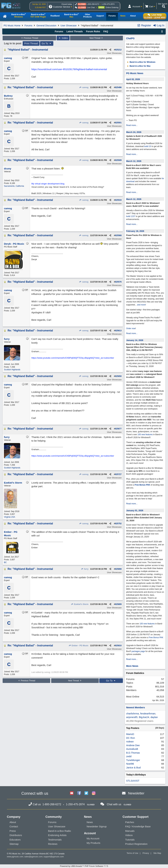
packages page (138, 651)
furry (85, 569)
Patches (130, 822)
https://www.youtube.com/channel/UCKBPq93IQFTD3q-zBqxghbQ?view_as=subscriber (73, 358)
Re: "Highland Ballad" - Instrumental (30, 87)
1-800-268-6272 (93, 4)
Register (144, 25)
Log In (159, 25)
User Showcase (69, 26)
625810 (118, 646)
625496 (118, 87)
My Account (93, 838)
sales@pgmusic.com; (34, 857)
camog (84, 87)
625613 (118, 331)
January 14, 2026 (135, 340)
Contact (14, 826)
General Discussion (46, 26)
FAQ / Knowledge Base (138, 826)
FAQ (106, 31)
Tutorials (130, 840)
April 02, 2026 (133, 79)
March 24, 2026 (134, 132)
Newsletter (136, 793)
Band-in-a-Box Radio (59, 831)
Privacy (146, 853)
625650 (118, 376)
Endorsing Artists (57, 835)
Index (63, 38)
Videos (129, 835)
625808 (118, 569)
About (13, 822)
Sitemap (14, 844)
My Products (93, 843)
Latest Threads (75, 31)
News (90, 822)
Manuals (130, 831)
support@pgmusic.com (54, 857)
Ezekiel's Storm (80, 604)
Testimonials (55, 840)
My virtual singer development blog (48, 184)
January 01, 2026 (135, 510)
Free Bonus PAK (142, 485)
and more (141, 305)
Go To (47, 43)
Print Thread (31, 43)
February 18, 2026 (135, 231)
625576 (118, 282)
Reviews (53, 844)
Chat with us (114, 804)
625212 (118, 50)
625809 (118, 604)
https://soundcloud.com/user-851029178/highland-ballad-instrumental (69, 69)
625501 (118, 123)
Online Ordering (112, 7)
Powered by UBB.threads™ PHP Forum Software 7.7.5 (84, 866)
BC (5, 562)
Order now (131, 328)
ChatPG (130, 38)
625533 (118, 200)
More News (132, 666)
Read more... (132, 125)
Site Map (157, 853)
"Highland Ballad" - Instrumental (28, 50)
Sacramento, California (14, 186)
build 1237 (131, 216)
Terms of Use (132, 853)
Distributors (16, 835)
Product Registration (136, 844)
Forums (28, 26)
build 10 (148, 146)
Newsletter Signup (97, 826)
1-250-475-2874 (108, 4)
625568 (118, 235)
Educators (15, 840)
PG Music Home (12, 26)
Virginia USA (10, 517)
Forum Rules (93, 31)
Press (13, 831)
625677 (118, 429)
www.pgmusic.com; (15, 857)
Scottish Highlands (12, 370)
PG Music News (135, 73)
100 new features (145, 434)
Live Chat (91, 7)
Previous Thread (29, 38)
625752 (118, 524)
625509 (118, 160)
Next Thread (96, 38)
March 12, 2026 (134, 161)
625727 (118, 474)
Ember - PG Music (79, 646)
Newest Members (136, 707)
